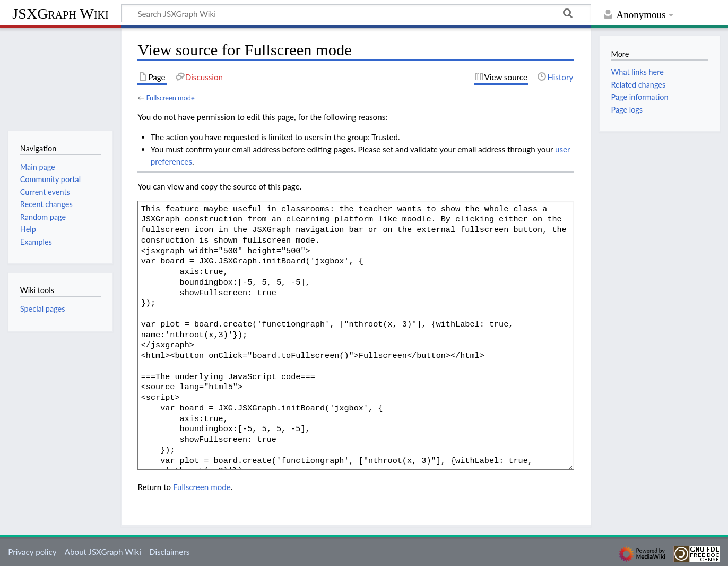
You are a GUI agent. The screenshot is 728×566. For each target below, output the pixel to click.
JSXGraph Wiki (60, 14)
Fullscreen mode (170, 98)
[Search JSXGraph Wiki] (356, 13)
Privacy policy (32, 552)
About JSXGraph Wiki (103, 552)
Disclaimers (169, 552)
